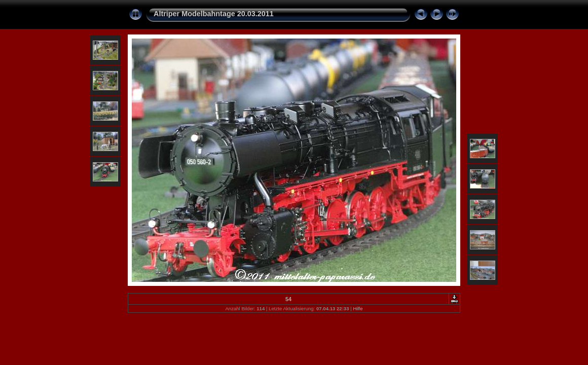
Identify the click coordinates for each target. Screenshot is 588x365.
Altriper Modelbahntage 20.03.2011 (214, 14)
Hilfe (358, 308)
